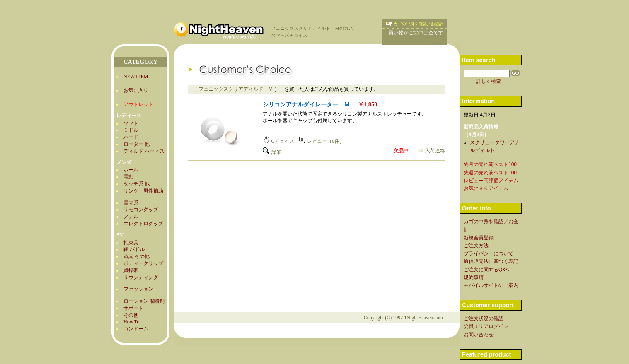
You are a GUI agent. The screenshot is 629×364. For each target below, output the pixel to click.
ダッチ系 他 (137, 184)
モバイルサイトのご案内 (491, 285)
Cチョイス (278, 141)
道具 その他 (137, 256)
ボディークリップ (143, 263)
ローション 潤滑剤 (144, 301)
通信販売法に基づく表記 (491, 261)
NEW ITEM (136, 77)
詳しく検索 (489, 81)
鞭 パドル (134, 249)
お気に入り (136, 90)
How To (132, 322)
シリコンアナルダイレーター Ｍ (306, 104)
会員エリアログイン (486, 326)
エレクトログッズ (143, 224)
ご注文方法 (476, 246)
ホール (131, 170)
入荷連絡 (432, 151)
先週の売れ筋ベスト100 (490, 173)
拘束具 (131, 243)
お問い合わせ (479, 335)
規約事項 (474, 277)
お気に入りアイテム (486, 188)
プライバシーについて (489, 253)
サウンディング (141, 277)
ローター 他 (137, 144)
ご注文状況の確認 (484, 318)
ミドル (131, 130)
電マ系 (131, 203)
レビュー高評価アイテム (491, 181)
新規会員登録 (479, 238)
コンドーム (136, 329)
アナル (131, 217)
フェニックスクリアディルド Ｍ (236, 89)
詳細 (272, 152)
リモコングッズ (141, 210)
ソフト (131, 123)
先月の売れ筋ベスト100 (490, 164)
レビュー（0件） (322, 141)
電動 (128, 177)
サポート (133, 308)
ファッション (138, 289)
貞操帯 (131, 270)
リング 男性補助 (143, 191)
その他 (131, 315)
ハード (131, 137)
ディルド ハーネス (144, 151)
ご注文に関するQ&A (486, 270)
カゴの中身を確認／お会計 (419, 24)
